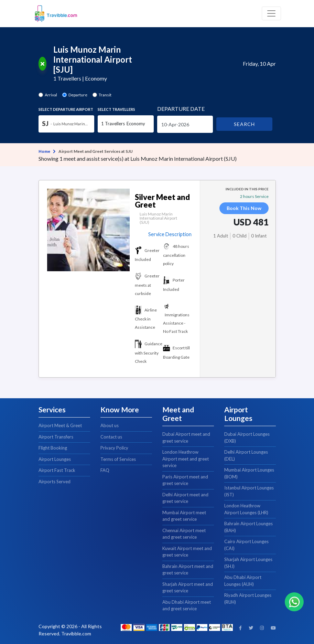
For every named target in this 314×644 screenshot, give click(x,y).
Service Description (170, 234)
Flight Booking (53, 448)
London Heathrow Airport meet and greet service (186, 459)
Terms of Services (118, 459)
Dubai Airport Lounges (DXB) (247, 437)
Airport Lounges (55, 459)
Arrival (51, 95)
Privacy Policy (114, 448)
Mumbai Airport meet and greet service (184, 516)
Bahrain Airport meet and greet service (188, 570)
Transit (105, 95)
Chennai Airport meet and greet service (184, 534)
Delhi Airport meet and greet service (185, 498)
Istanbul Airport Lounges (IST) (249, 491)
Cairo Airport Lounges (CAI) (246, 545)
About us (110, 425)
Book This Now (244, 208)
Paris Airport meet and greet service (185, 480)
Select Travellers (116, 109)
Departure (78, 95)
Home (44, 151)
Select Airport (66, 109)
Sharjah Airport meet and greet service (188, 588)
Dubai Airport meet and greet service (186, 437)
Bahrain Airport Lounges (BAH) (248, 527)
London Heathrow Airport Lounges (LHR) (246, 509)
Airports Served (55, 482)
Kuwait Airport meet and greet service (187, 552)
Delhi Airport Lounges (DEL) (246, 455)
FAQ (105, 470)
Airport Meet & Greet (60, 425)
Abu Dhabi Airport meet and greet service (187, 605)
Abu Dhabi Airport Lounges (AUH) (243, 581)
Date (181, 109)
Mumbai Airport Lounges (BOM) (249, 473)
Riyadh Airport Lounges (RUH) (248, 599)
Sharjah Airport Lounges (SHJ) (248, 563)
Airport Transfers (56, 437)
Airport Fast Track (57, 470)
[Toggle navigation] (271, 13)
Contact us (111, 437)
